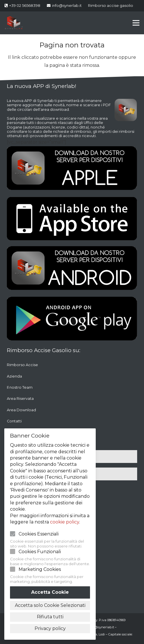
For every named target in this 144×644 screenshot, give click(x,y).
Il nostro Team (20, 387)
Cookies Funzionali (40, 552)
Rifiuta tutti (50, 617)
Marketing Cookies (40, 569)
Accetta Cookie (50, 592)
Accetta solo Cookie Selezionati (50, 605)
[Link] (14, 23)
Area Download (21, 410)
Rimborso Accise (22, 365)
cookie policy (65, 522)
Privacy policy (50, 628)
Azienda (14, 376)
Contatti (14, 421)
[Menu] (136, 23)
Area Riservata (20, 399)
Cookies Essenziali (39, 534)
